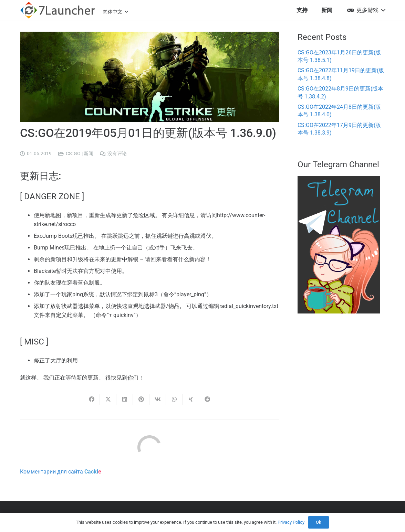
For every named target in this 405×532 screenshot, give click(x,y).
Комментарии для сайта (61, 472)
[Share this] (92, 399)
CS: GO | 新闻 (80, 154)
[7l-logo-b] (58, 10)
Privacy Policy (291, 522)
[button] (116, 12)
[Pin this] (141, 399)
